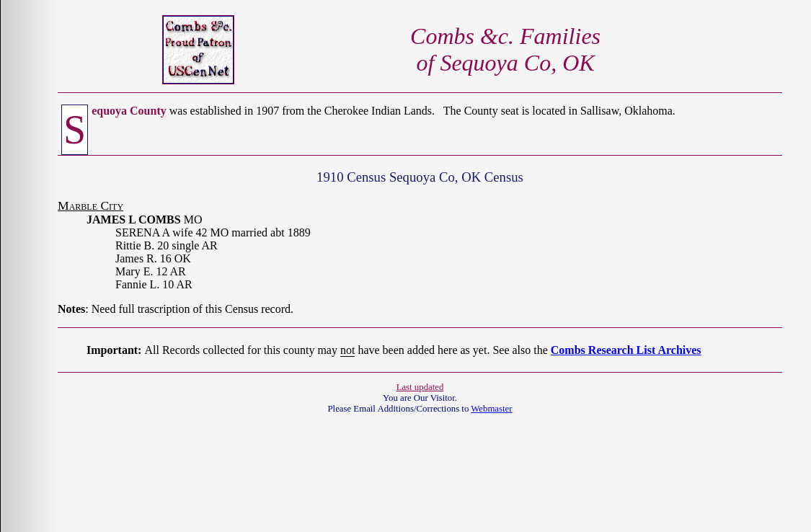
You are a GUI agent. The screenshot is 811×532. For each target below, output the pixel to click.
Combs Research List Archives (626, 350)
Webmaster (491, 409)
